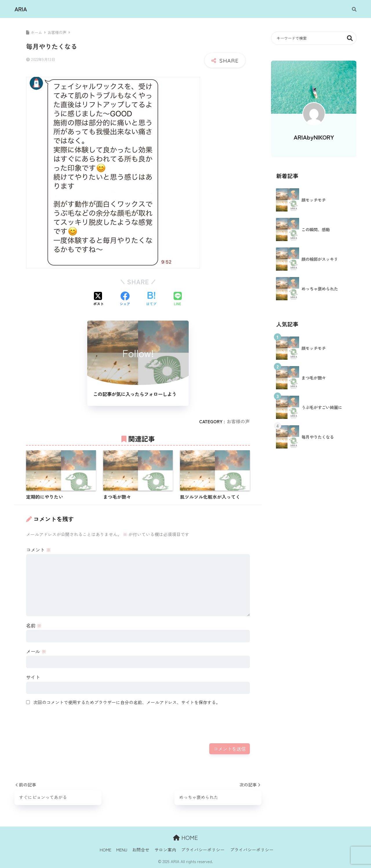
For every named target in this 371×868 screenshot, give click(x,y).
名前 (34, 625)
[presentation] (70, 724)
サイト (33, 677)
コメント (38, 550)
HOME (185, 837)
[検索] (351, 9)
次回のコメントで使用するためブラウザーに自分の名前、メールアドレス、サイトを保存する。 (127, 702)
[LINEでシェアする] (178, 299)
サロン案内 (165, 850)
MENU (122, 850)
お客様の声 (238, 421)
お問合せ (141, 850)
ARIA (21, 9)
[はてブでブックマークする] (151, 299)
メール (36, 651)
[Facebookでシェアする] (125, 299)
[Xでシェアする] (99, 299)
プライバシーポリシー (203, 850)
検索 (350, 38)
